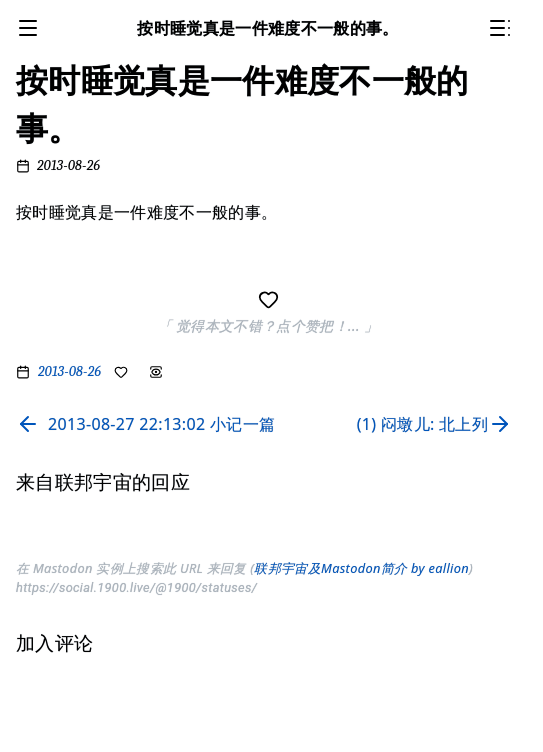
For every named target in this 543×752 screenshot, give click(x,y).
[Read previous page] (145, 424)
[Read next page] (438, 424)
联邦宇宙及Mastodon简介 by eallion (361, 568)
